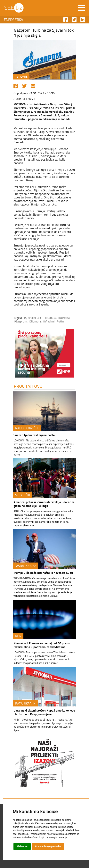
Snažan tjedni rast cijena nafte (34, 435)
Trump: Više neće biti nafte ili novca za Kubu (43, 573)
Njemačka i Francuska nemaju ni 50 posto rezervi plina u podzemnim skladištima (41, 645)
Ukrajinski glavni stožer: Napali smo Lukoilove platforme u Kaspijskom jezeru (44, 712)
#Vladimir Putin (53, 321)
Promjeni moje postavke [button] (48, 847)
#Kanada (51, 318)
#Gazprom (20, 321)
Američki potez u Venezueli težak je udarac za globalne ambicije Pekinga (44, 504)
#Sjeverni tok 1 (33, 318)
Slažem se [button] (22, 847)
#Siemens (35, 321)
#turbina (64, 318)
